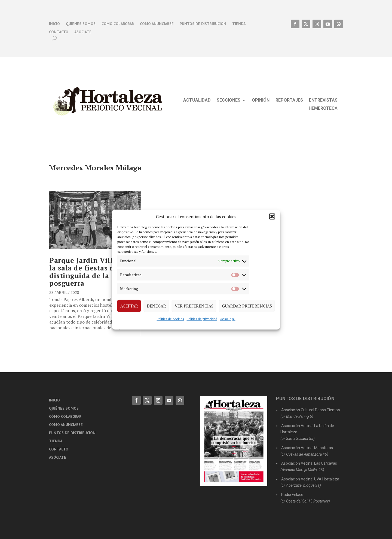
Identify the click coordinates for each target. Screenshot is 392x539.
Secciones (229, 101)
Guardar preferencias (247, 306)
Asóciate (83, 32)
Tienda (239, 24)
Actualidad (197, 101)
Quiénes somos (81, 24)
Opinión (261, 101)
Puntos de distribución (203, 24)
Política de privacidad (202, 319)
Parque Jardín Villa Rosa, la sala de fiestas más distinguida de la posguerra (93, 272)
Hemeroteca (323, 109)
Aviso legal (228, 319)
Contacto (59, 32)
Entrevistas (323, 101)
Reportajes (289, 101)
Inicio (54, 24)
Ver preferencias (194, 306)
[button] (272, 217)
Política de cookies (170, 319)
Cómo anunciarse (157, 24)
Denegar (156, 306)
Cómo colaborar (118, 24)
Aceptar (129, 306)
